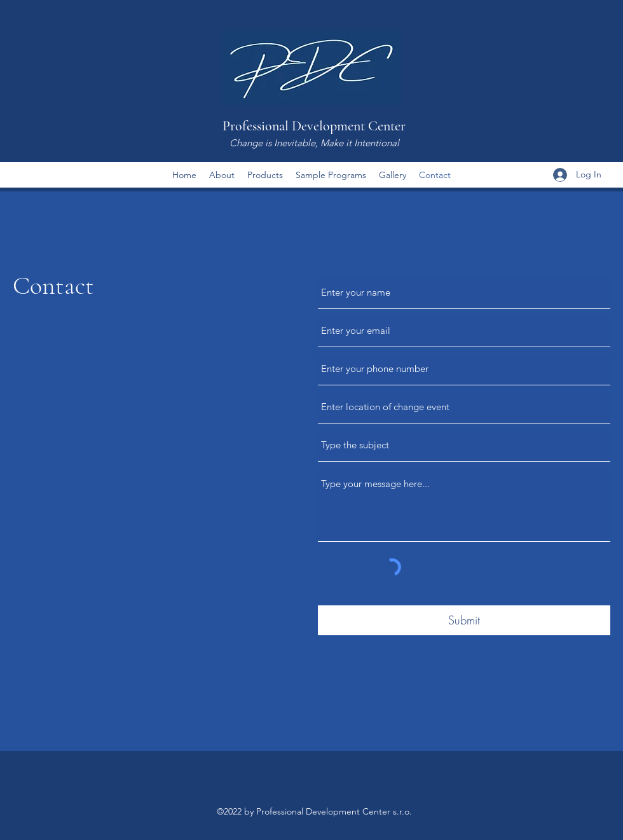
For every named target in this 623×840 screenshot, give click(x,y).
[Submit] (464, 620)
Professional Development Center (314, 126)
